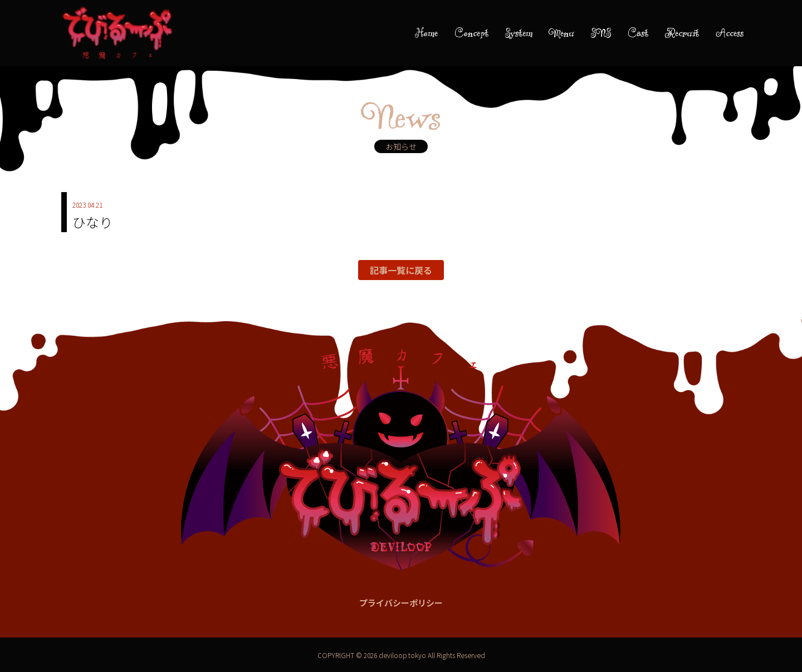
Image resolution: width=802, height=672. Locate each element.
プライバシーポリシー (401, 603)
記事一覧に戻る (401, 270)
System (519, 33)
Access (730, 33)
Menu (562, 33)
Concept (471, 33)
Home (426, 33)
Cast (638, 33)
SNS (601, 33)
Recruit (682, 33)
